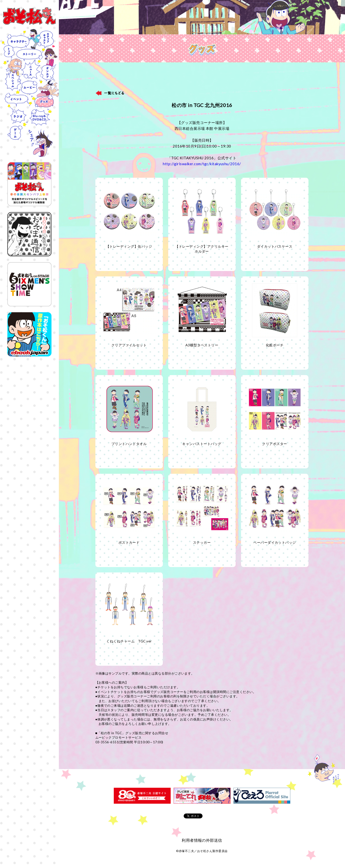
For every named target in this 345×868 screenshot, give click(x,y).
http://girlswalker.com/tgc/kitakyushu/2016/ (202, 164)
